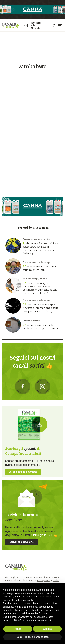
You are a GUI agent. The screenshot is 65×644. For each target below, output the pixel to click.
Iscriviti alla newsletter (22, 542)
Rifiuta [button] (18, 629)
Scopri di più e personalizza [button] (32, 637)
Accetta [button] (47, 629)
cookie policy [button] (28, 600)
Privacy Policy (44, 581)
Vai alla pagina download (23, 472)
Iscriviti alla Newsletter (38, 26)
